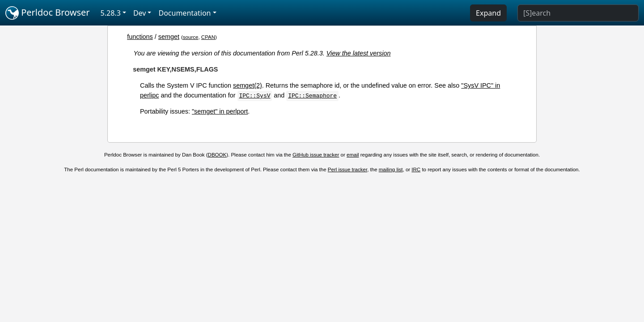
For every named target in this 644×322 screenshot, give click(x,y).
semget (169, 37)
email (353, 155)
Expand (488, 13)
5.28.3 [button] (111, 13)
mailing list (391, 169)
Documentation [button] (184, 13)
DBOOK (217, 155)
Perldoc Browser (48, 13)
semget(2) (248, 85)
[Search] (578, 13)
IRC (416, 169)
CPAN (208, 37)
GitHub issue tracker (316, 155)
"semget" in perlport (220, 111)
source (191, 37)
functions (140, 37)
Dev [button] (140, 13)
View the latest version (359, 53)
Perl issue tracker (347, 169)
